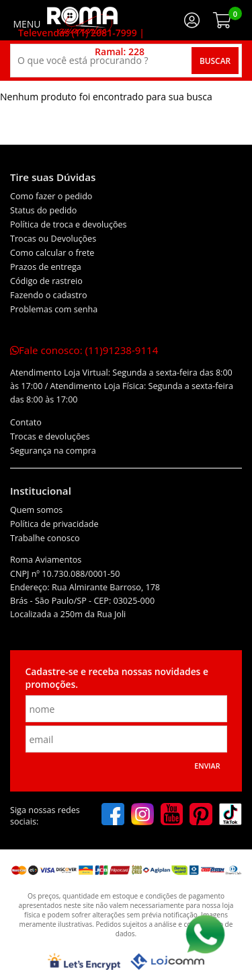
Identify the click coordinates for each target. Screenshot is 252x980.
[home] (82, 20)
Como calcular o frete (52, 253)
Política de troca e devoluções (69, 224)
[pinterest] (201, 816)
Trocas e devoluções (50, 436)
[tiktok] (230, 816)
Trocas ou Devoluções (53, 239)
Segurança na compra (53, 451)
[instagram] (142, 816)
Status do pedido (43, 210)
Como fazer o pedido (51, 196)
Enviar (207, 766)
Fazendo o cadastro (49, 295)
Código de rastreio (46, 281)
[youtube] (172, 816)
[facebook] (113, 816)
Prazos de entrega (46, 267)
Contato (26, 422)
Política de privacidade (54, 524)
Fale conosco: (84, 350)
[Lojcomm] (167, 961)
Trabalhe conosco (45, 538)
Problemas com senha (54, 309)
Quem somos (36, 510)
